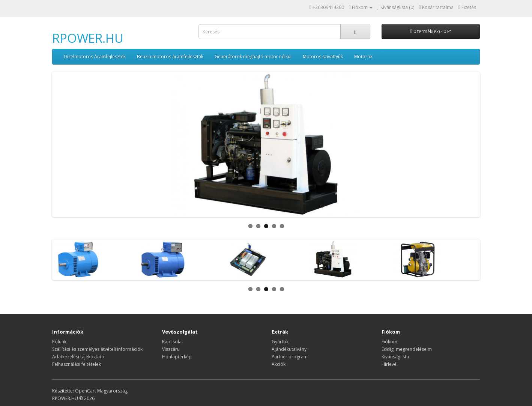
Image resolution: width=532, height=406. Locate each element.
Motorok (363, 56)
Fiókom (389, 342)
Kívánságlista (395, 357)
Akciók (279, 364)
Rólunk (59, 342)
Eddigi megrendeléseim (407, 349)
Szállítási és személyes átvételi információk (97, 349)
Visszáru (171, 349)
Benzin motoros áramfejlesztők (170, 56)
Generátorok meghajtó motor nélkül (253, 56)
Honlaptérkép (177, 357)
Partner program (290, 357)
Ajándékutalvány (289, 349)
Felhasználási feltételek (77, 364)
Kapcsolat (173, 342)
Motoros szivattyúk (323, 56)
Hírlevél (390, 364)
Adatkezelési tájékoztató (78, 357)
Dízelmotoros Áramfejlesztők (95, 56)
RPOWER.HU (88, 38)
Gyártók (280, 342)
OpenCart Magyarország (101, 391)
